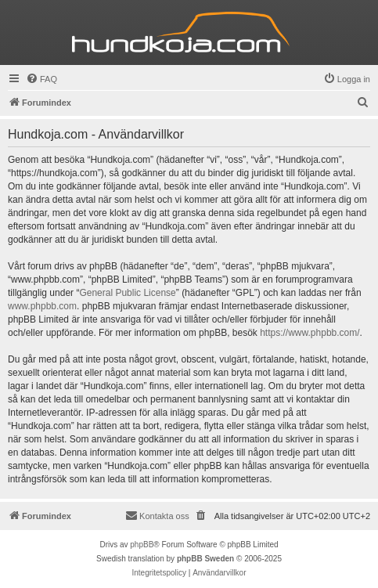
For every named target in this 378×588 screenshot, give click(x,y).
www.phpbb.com (42, 306)
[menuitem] (41, 79)
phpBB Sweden (205, 559)
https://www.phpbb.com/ (310, 333)
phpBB (142, 545)
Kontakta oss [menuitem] (157, 515)
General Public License (127, 293)
